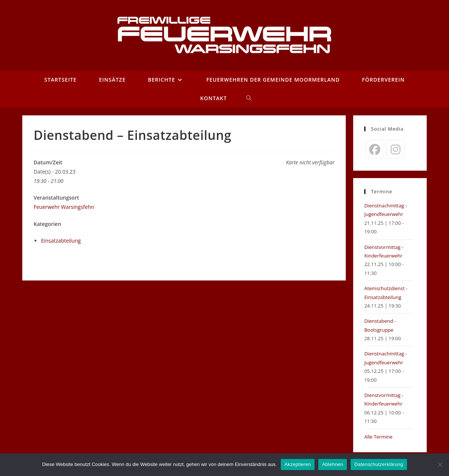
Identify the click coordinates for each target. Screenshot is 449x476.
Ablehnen (333, 464)
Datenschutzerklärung (379, 464)
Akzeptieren (298, 464)
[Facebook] (375, 149)
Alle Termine (378, 437)
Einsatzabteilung (61, 241)
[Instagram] (396, 149)
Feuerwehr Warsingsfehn (64, 207)
